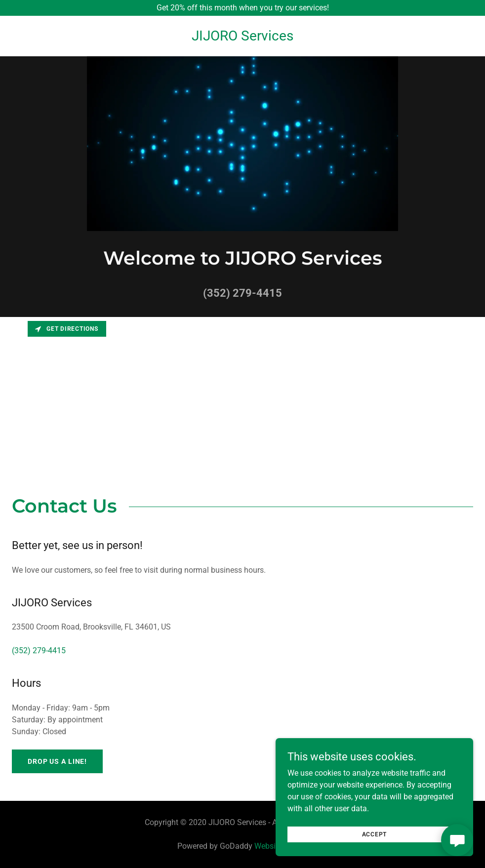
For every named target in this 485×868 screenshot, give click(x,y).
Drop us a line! (57, 761)
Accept (375, 834)
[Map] (242, 391)
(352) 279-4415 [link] (242, 293)
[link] (242, 38)
